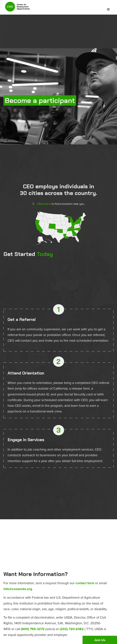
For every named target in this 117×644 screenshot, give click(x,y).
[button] (108, 9)
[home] (17, 8)
